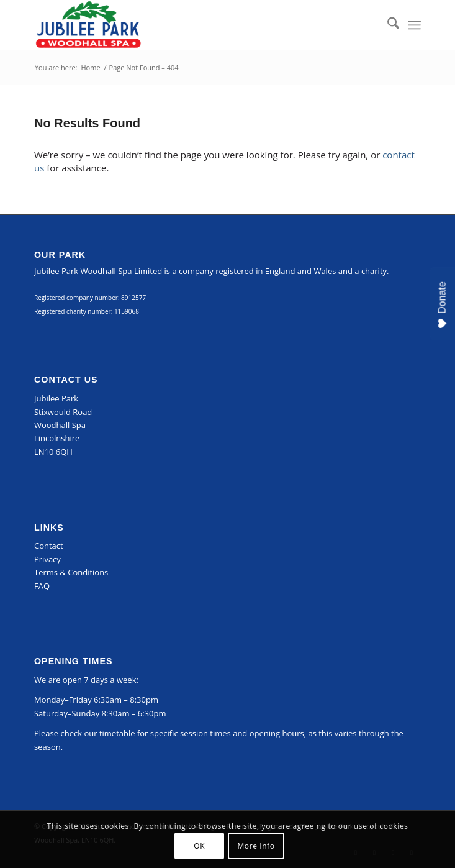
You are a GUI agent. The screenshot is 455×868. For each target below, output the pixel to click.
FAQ (42, 586)
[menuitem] (387, 25)
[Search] (387, 25)
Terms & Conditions (71, 572)
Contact (49, 546)
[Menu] (414, 25)
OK (199, 846)
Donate (442, 305)
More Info (256, 846)
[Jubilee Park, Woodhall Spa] (189, 25)
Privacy (47, 559)
